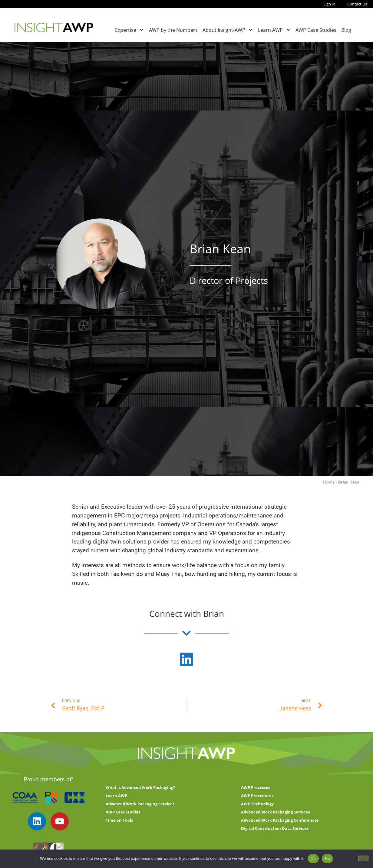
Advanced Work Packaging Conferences (280, 820)
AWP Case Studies (316, 30)
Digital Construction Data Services (275, 828)
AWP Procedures (257, 796)
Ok (313, 858)
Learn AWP (274, 30)
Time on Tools (119, 820)
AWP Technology (257, 804)
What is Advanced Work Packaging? (140, 787)
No (327, 858)
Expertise (130, 30)
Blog (346, 30)
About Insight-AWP (228, 30)
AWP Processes (256, 787)
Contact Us (357, 4)
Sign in (329, 4)
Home (329, 482)
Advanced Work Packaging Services (140, 804)
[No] (363, 858)
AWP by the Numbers (173, 30)
